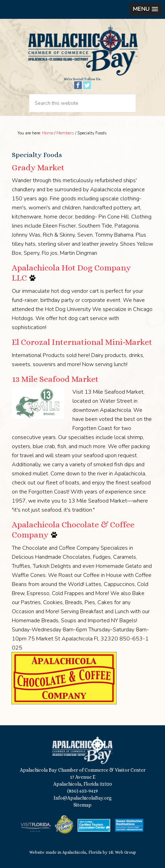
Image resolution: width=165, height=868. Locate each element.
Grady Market (38, 168)
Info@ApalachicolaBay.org (83, 798)
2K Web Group (122, 852)
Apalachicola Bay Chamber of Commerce (82, 50)
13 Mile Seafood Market (55, 379)
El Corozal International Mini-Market (82, 342)
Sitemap (82, 805)
